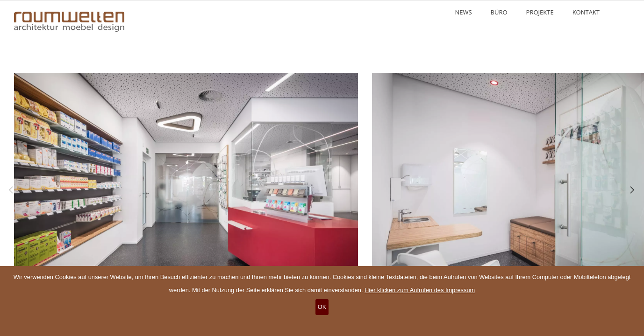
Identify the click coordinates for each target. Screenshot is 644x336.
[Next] (630, 190)
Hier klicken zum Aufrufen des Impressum (420, 290)
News (463, 12)
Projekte (540, 12)
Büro (499, 12)
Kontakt (586, 12)
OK (322, 307)
